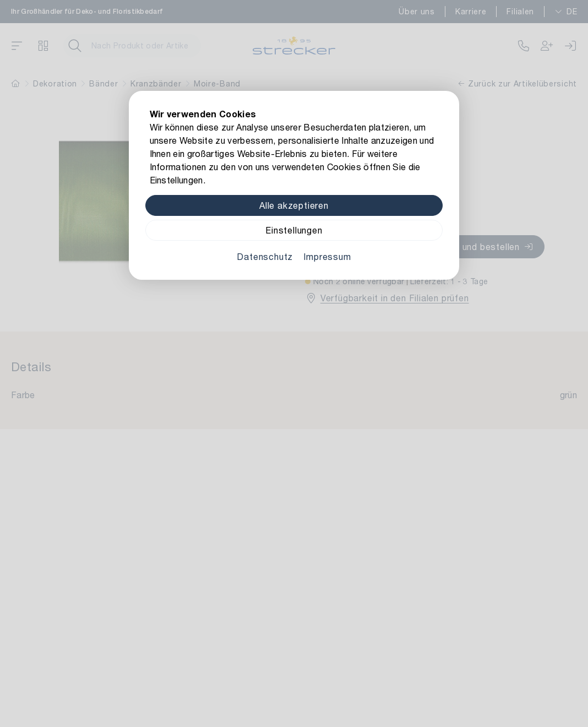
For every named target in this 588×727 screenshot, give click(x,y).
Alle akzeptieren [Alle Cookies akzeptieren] (294, 205)
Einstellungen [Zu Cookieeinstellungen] (294, 230)
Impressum (327, 256)
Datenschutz (265, 256)
